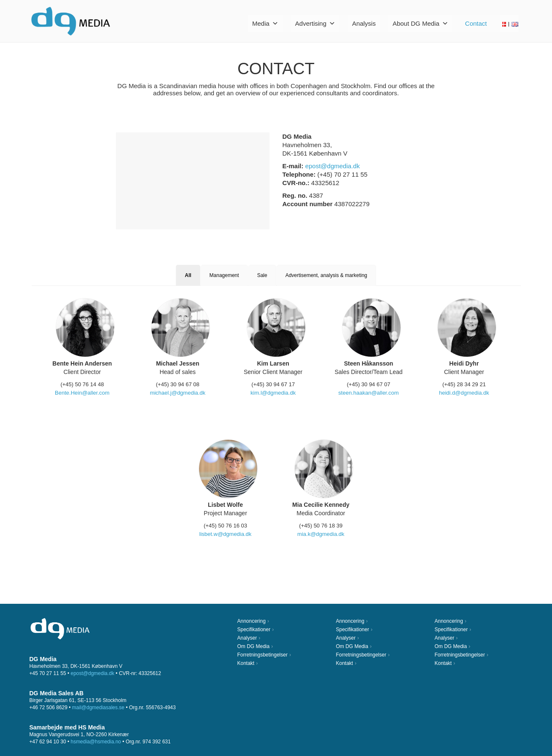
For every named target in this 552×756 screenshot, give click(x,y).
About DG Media (420, 23)
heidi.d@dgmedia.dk (464, 393)
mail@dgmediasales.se (98, 708)
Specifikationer (254, 630)
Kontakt (246, 663)
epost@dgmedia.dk (333, 166)
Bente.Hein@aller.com (82, 393)
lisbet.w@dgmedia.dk (226, 534)
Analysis (364, 23)
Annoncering (252, 621)
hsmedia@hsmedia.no (96, 742)
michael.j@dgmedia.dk (178, 393)
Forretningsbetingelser (263, 655)
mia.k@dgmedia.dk (321, 534)
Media (265, 23)
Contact (476, 23)
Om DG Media (254, 646)
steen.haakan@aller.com (368, 393)
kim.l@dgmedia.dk (273, 393)
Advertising (315, 23)
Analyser (247, 638)
